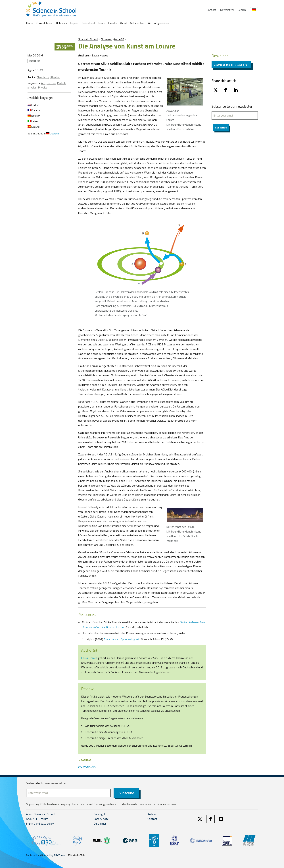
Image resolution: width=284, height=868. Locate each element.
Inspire (74, 23)
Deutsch (34, 116)
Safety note (101, 819)
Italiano (33, 121)
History (51, 83)
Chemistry (43, 77)
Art (43, 83)
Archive (152, 814)
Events (112, 23)
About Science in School (41, 814)
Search (242, 10)
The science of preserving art (122, 639)
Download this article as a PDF (231, 65)
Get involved (138, 23)
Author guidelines (159, 23)
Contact (212, 10)
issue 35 (119, 39)
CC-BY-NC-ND (87, 767)
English (33, 105)
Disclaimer (100, 823)
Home (30, 23)
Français (34, 110)
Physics (55, 77)
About (123, 23)
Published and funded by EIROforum (46, 855)
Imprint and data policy (40, 823)
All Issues (61, 23)
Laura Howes (89, 658)
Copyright (100, 814)
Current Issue (44, 23)
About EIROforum (37, 819)
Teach (101, 23)
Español (34, 127)
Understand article (65, 47)
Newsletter (227, 10)
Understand (88, 23)
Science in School (88, 39)
